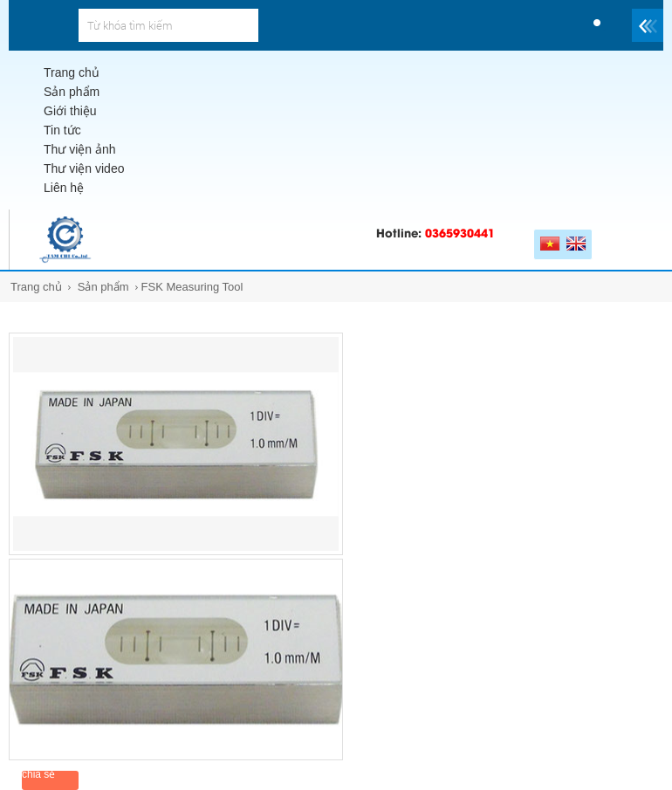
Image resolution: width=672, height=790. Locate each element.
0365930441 (460, 232)
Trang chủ (36, 287)
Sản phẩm (103, 287)
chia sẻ (38, 774)
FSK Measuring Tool (192, 287)
